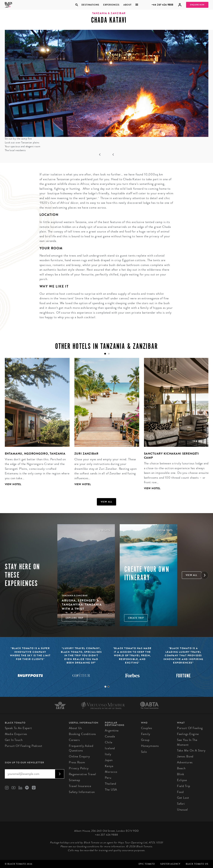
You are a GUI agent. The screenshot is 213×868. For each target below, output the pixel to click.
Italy (108, 754)
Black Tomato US (197, 864)
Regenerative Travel (82, 774)
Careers (74, 740)
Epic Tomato (147, 864)
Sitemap (74, 780)
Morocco (111, 772)
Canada (110, 736)
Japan (109, 760)
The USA (111, 790)
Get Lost (183, 798)
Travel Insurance (80, 786)
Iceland (110, 748)
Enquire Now (197, 5)
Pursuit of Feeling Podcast (24, 746)
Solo (144, 752)
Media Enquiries (16, 734)
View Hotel (13, 484)
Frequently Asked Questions (81, 748)
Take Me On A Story (191, 750)
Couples (147, 728)
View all (107, 502)
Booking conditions (82, 734)
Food (180, 792)
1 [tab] (105, 687)
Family (146, 734)
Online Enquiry (79, 756)
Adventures (185, 762)
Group (145, 740)
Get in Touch (14, 740)
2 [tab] (108, 687)
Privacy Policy (79, 768)
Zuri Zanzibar (86, 454)
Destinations (90, 5)
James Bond (185, 756)
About (127, 5)
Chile (109, 742)
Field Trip (184, 786)
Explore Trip (74, 618)
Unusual (182, 810)
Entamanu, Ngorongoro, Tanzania (35, 454)
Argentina (112, 730)
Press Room (77, 762)
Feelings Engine (188, 734)
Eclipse (182, 780)
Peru (108, 778)
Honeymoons (150, 746)
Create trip (136, 618)
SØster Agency (170, 864)
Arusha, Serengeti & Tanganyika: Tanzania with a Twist (82, 605)
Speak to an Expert (18, 728)
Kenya (109, 766)
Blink (181, 774)
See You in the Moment (187, 742)
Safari (181, 804)
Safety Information (82, 792)
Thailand (110, 784)
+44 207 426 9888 (162, 5)
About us (75, 728)
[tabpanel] (35, 425)
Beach (181, 768)
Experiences (111, 5)
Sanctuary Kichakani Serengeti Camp (172, 456)
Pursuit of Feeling (190, 728)
